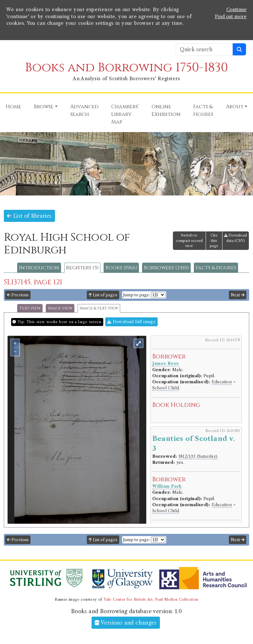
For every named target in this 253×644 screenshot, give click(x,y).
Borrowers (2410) (166, 267)
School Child (166, 388)
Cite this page (214, 240)
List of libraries (29, 216)
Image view (60, 308)
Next (238, 295)
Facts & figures (216, 267)
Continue (236, 9)
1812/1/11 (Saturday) (198, 456)
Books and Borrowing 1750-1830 (126, 67)
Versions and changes (126, 622)
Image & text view (99, 308)
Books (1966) (121, 267)
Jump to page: (137, 295)
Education (222, 382)
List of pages (103, 295)
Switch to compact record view (189, 240)
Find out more (231, 16)
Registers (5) (82, 267)
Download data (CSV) (236, 238)
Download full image (131, 321)
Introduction (39, 267)
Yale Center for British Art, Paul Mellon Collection (151, 599)
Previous (18, 295)
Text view (30, 308)
